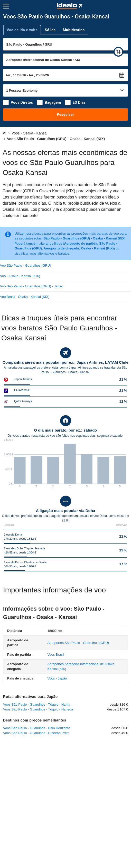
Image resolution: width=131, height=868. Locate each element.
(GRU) (78, 643)
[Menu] (6, 6)
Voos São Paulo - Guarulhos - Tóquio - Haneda (38, 709)
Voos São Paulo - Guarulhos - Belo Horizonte (37, 728)
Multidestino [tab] (74, 30)
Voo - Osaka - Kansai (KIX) (20, 276)
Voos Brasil (56, 655)
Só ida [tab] (50, 30)
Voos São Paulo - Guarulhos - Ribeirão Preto (36, 733)
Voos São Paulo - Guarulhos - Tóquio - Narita (37, 704)
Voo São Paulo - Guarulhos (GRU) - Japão (32, 286)
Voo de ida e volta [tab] (22, 30)
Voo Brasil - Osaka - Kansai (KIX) (25, 297)
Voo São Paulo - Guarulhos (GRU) (26, 265)
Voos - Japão (57, 678)
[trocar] (118, 52)
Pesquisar (65, 114)
